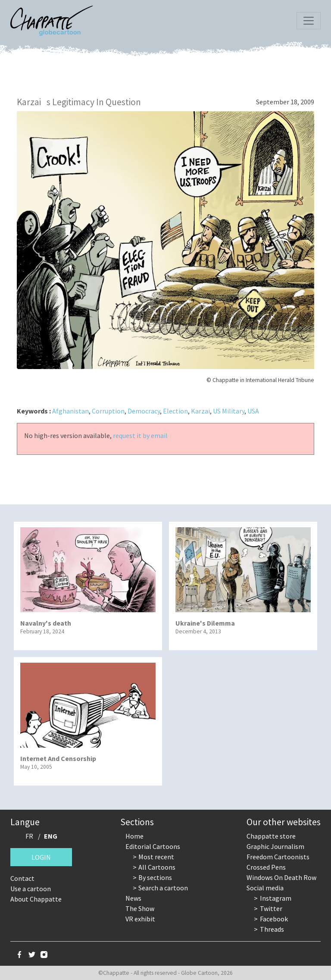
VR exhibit (140, 919)
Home (134, 836)
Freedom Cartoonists (278, 857)
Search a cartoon (163, 888)
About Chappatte (36, 899)
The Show (140, 908)
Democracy (144, 411)
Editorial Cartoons (153, 846)
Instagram (276, 898)
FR (29, 836)
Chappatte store (271, 836)
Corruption (108, 411)
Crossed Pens (266, 867)
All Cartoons (157, 867)
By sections (155, 877)
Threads (272, 929)
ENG (51, 836)
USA (253, 411)
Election (175, 411)
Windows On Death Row (281, 877)
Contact (22, 878)
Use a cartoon (31, 889)
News (133, 898)
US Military (229, 411)
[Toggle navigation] (309, 21)
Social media (265, 888)
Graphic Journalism (275, 846)
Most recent (156, 857)
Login (41, 857)
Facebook (274, 919)
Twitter (271, 908)
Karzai (200, 411)
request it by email (140, 435)
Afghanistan (70, 411)
